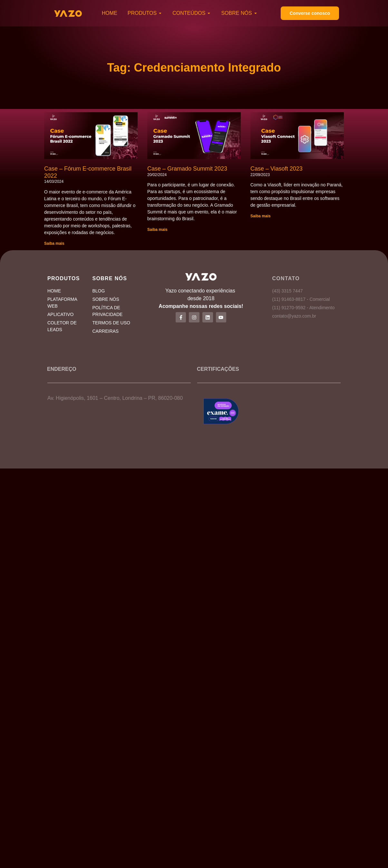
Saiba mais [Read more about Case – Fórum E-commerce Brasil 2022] (54, 243)
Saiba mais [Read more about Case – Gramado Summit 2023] (157, 230)
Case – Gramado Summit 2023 (187, 169)
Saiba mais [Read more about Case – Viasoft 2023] (261, 216)
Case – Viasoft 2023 (276, 169)
